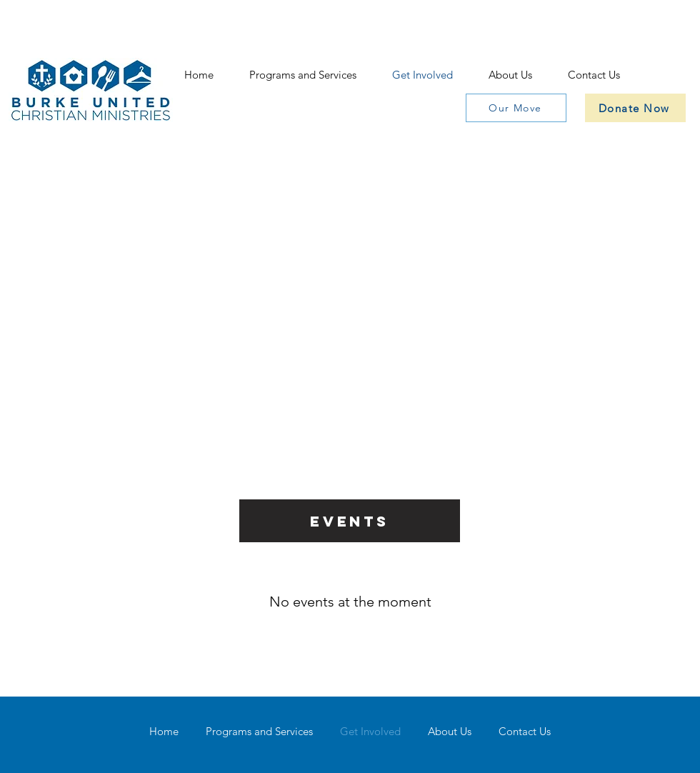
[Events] (350, 521)
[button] (303, 75)
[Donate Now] (635, 108)
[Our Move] (516, 108)
